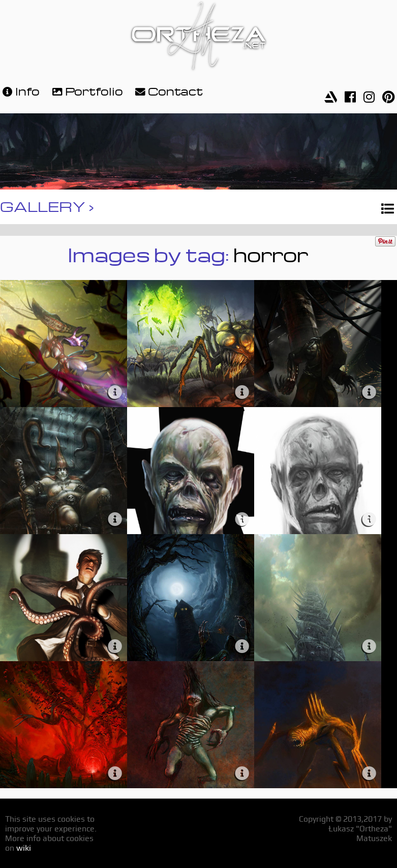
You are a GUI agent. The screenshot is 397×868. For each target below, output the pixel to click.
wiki (24, 848)
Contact (168, 90)
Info (20, 90)
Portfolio (86, 90)
